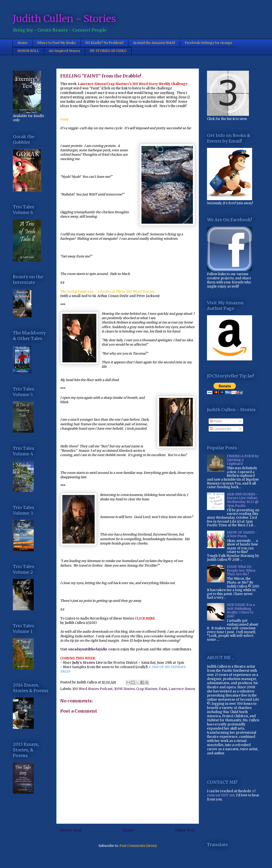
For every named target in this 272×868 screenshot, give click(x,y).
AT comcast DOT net (232, 793)
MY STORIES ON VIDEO (108, 51)
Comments (220, 429)
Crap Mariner (147, 689)
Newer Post (71, 830)
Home (22, 43)
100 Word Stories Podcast (92, 689)
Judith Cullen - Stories (64, 19)
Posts (216, 421)
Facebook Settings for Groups (208, 43)
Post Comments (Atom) (138, 846)
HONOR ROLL (28, 51)
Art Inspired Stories (64, 51)
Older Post (185, 830)
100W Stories (124, 689)
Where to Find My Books (56, 43)
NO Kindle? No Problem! (104, 43)
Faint (163, 689)
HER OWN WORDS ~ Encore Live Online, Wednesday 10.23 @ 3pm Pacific (243, 500)
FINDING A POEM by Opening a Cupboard (243, 460)
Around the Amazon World (154, 43)
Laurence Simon (182, 689)
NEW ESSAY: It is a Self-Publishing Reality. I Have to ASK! (241, 611)
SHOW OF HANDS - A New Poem (242, 534)
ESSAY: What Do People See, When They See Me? (241, 570)
